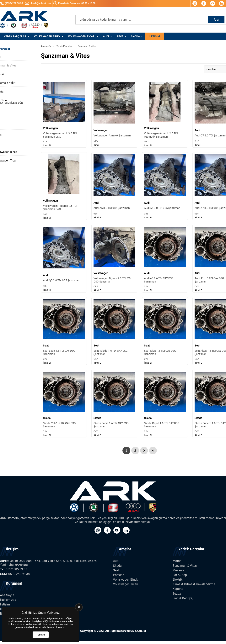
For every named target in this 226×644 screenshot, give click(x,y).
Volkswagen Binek (47, 36)
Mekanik (178, 570)
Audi (106, 36)
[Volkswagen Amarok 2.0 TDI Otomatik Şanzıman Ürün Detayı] (165, 114)
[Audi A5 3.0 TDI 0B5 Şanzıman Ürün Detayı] (114, 186)
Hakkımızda (8, 600)
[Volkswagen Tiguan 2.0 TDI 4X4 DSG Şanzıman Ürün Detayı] (114, 259)
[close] (79, 607)
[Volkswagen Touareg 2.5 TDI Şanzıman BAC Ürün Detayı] (64, 186)
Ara (216, 20)
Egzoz (177, 594)
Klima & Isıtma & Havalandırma (194, 584)
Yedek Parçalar (15, 36)
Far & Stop (180, 575)
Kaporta (178, 589)
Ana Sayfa (7, 595)
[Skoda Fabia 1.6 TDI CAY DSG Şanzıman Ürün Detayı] (114, 404)
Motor (177, 561)
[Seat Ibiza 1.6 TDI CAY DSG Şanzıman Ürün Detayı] (165, 331)
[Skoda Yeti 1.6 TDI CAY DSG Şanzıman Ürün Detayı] (64, 404)
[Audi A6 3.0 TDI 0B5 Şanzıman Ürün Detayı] (165, 186)
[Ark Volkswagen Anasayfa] (24, 20)
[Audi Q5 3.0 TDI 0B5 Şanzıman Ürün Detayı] (64, 259)
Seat (120, 36)
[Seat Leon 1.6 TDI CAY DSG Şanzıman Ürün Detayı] (64, 331)
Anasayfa (46, 46)
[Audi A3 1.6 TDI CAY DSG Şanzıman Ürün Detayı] (165, 259)
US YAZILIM (138, 631)
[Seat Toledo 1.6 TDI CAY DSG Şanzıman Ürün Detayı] (114, 331)
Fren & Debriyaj (183, 598)
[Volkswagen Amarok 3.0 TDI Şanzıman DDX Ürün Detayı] (64, 114)
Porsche (118, 575)
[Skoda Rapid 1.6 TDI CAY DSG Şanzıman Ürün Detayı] (165, 404)
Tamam (41, 635)
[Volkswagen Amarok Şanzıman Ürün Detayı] (114, 114)
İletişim (154, 36)
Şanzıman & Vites (185, 566)
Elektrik (178, 580)
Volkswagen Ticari (82, 36)
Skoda (135, 36)
